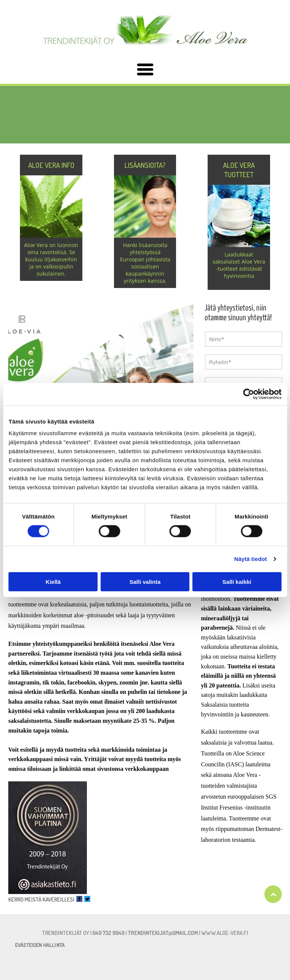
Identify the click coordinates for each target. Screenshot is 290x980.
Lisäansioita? (145, 165)
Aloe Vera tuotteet (239, 170)
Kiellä (53, 581)
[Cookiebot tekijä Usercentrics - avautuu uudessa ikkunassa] (248, 394)
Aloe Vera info (51, 165)
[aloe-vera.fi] (145, 115)
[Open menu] (145, 70)
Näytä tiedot (251, 559)
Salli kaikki (237, 581)
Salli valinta (145, 581)
